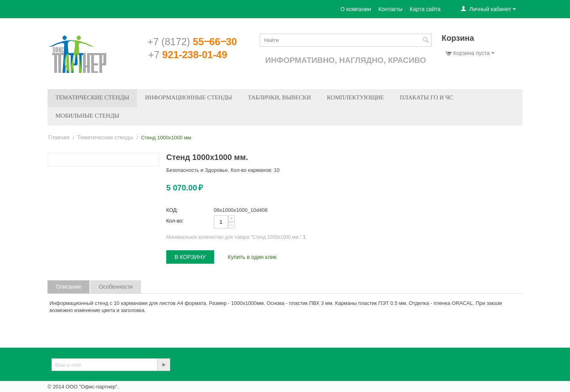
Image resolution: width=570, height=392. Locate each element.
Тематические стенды (92, 97)
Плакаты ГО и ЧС (427, 97)
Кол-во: (175, 221)
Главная (59, 137)
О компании (356, 9)
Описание (68, 287)
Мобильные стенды (87, 116)
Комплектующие (355, 97)
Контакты (390, 9)
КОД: (172, 210)
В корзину (190, 257)
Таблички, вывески (279, 97)
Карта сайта (425, 9)
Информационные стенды (188, 97)
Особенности (116, 287)
